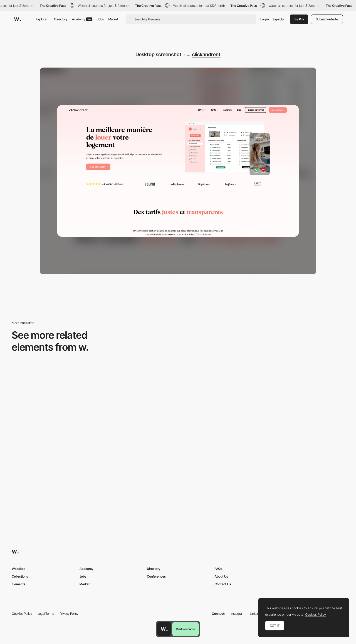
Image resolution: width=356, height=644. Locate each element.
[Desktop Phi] (52, 401)
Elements (19, 584)
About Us (221, 576)
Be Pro (299, 19)
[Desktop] (136, 401)
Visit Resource (185, 629)
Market (113, 19)
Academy (82, 19)
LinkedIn (256, 614)
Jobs (100, 19)
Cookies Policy (22, 614)
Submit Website (327, 19)
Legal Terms (46, 614)
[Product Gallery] (304, 401)
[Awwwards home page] (164, 629)
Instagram (238, 614)
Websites (19, 569)
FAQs (218, 569)
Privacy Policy (69, 614)
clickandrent (206, 54)
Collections (20, 576)
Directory (61, 19)
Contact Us (223, 584)
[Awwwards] (17, 19)
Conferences (156, 576)
